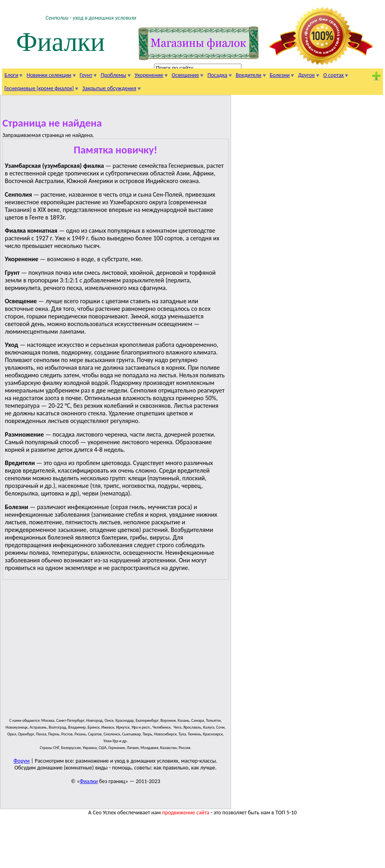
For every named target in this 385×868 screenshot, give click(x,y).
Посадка (217, 75)
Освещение (185, 75)
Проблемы (113, 75)
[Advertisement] (132, 652)
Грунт (86, 75)
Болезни (280, 75)
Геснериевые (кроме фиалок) (39, 88)
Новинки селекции (49, 75)
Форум (22, 761)
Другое (306, 75)
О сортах (333, 75)
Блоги (11, 75)
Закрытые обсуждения (109, 88)
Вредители (249, 75)
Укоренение (149, 75)
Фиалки (61, 42)
